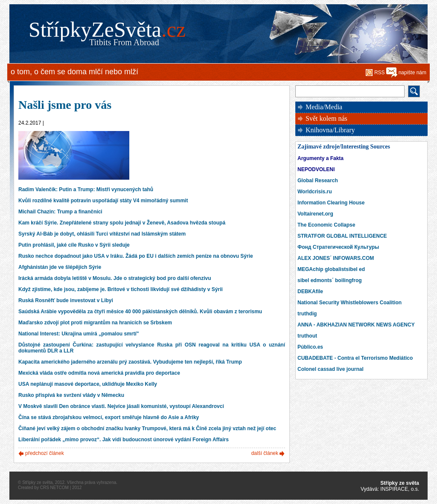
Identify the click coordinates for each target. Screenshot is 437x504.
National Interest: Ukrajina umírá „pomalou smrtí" (79, 334)
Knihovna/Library (330, 130)
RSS (380, 73)
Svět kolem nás (326, 118)
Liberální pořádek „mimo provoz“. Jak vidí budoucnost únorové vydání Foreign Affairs (124, 440)
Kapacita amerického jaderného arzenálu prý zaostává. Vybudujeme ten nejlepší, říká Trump (130, 362)
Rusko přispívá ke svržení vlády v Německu (71, 395)
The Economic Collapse (326, 225)
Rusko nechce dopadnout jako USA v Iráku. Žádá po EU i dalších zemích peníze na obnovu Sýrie (136, 256)
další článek (265, 453)
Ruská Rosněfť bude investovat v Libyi (66, 300)
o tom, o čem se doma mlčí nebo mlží (74, 72)
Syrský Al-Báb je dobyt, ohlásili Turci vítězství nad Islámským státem (102, 234)
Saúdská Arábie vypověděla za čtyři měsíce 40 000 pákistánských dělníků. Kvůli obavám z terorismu (140, 312)
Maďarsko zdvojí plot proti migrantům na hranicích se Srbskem (95, 323)
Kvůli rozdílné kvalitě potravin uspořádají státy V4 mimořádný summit (103, 201)
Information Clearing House (331, 203)
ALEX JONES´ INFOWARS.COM (336, 258)
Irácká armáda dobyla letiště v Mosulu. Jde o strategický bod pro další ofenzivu (115, 278)
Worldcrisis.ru (315, 192)
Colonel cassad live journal (331, 369)
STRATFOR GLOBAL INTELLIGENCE (342, 236)
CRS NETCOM (54, 488)
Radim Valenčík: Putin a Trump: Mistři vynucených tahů (86, 189)
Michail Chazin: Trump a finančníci (60, 212)
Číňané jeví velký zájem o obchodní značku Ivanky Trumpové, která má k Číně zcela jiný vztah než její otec (147, 428)
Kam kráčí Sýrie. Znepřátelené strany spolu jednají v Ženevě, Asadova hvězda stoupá (122, 223)
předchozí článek (45, 453)
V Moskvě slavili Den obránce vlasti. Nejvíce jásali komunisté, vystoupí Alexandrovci (121, 406)
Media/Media (324, 107)
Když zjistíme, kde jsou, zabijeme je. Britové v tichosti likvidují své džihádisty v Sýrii (121, 289)
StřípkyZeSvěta (107, 29)
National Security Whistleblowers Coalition (350, 303)
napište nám (412, 73)
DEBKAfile (310, 291)
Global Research (318, 181)
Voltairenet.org (315, 214)
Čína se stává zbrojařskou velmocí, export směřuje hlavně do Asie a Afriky (109, 417)
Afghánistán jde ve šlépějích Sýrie (60, 267)
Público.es (310, 347)
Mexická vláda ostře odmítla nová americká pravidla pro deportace (99, 373)
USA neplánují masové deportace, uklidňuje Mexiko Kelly (88, 384)
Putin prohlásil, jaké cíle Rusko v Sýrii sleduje (74, 245)
